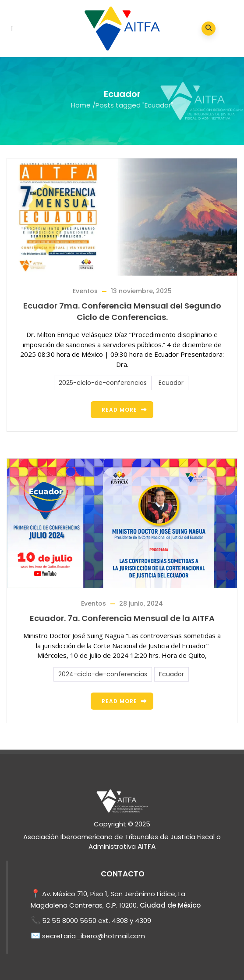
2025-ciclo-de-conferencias (103, 383)
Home (81, 105)
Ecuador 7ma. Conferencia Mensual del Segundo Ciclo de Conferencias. (122, 311)
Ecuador (171, 383)
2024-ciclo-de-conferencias (103, 674)
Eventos (85, 291)
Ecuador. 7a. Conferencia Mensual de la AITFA (122, 618)
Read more (119, 410)
